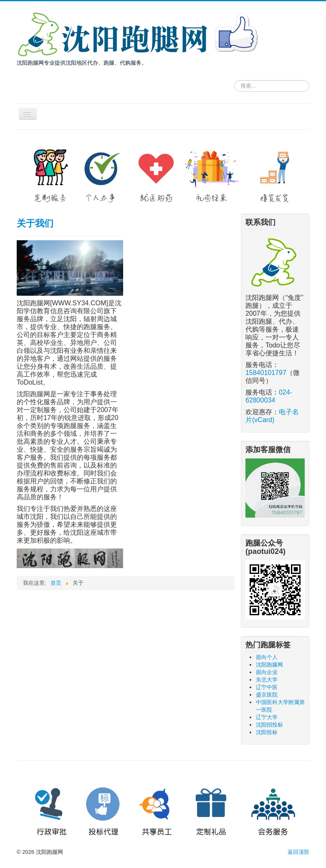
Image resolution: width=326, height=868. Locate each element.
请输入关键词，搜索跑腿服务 (234, 79)
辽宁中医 (267, 687)
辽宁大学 (267, 717)
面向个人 (267, 657)
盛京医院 (267, 695)
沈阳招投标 (269, 725)
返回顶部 (298, 852)
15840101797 (266, 373)
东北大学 (267, 680)
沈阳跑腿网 (269, 665)
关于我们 (35, 223)
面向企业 (267, 672)
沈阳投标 (267, 732)
